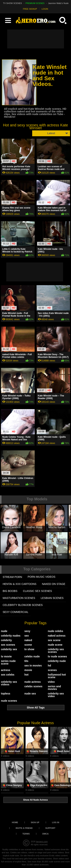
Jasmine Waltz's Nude (58, 3)
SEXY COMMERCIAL (16, 612)
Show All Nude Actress (35, 800)
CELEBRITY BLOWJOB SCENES (23, 605)
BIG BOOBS (10, 591)
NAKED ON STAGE (54, 584)
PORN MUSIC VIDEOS (41, 577)
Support (50, 828)
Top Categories (37, 569)
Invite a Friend (24, 828)
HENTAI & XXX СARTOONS (20, 584)
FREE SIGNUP (30, 9)
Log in (56, 822)
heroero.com (42, 842)
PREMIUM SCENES (35, 3)
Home (15, 822)
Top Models (37, 499)
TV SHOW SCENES (12, 3)
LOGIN (45, 9)
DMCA (46, 834)
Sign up (35, 822)
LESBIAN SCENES (52, 598)
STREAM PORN (12, 577)
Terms (26, 834)
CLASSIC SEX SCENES (37, 591)
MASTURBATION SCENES (19, 598)
